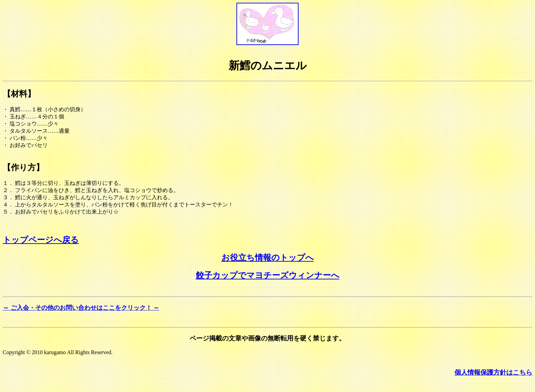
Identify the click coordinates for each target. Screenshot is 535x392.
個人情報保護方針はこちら (493, 372)
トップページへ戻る (41, 240)
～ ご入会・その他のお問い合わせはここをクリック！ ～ (81, 308)
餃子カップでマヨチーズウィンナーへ (268, 275)
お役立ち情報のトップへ (268, 258)
